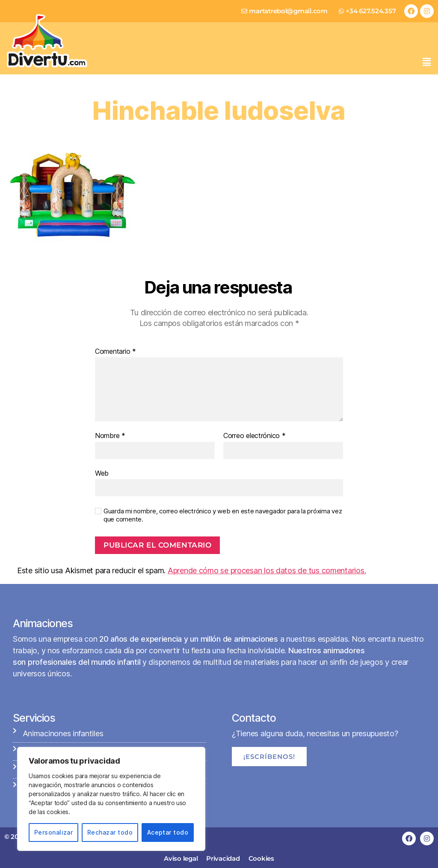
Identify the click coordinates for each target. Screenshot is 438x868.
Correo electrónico (255, 436)
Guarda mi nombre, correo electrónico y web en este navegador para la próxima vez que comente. (223, 515)
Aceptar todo (168, 832)
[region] (111, 799)
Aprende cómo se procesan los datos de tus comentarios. (267, 570)
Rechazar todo (110, 832)
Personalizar (54, 832)
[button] (426, 62)
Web (102, 473)
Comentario (115, 352)
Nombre (110, 436)
